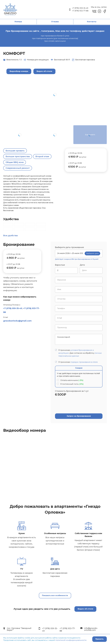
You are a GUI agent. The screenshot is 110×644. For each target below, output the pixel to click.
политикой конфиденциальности (71, 640)
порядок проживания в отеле (84, 362)
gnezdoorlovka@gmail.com (17, 321)
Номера (18, 22)
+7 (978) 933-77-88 (80, 11)
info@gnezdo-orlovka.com (91, 629)
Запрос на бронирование (79, 416)
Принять (99, 639)
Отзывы (55, 22)
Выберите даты (92, 253)
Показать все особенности (55, 596)
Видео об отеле (85, 609)
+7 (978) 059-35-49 (80, 8)
